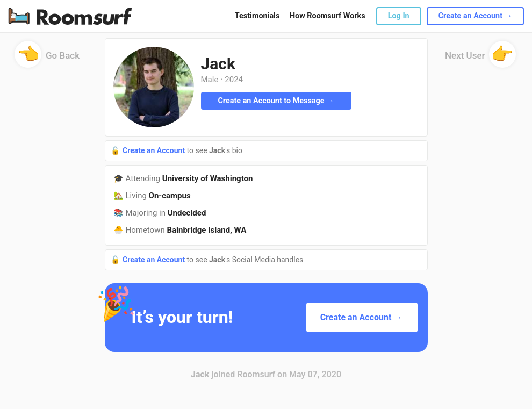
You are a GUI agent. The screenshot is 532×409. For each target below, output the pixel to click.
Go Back (47, 59)
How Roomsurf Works (328, 16)
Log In (399, 16)
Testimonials (257, 16)
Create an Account (155, 150)
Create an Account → (475, 16)
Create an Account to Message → (276, 101)
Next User (480, 59)
